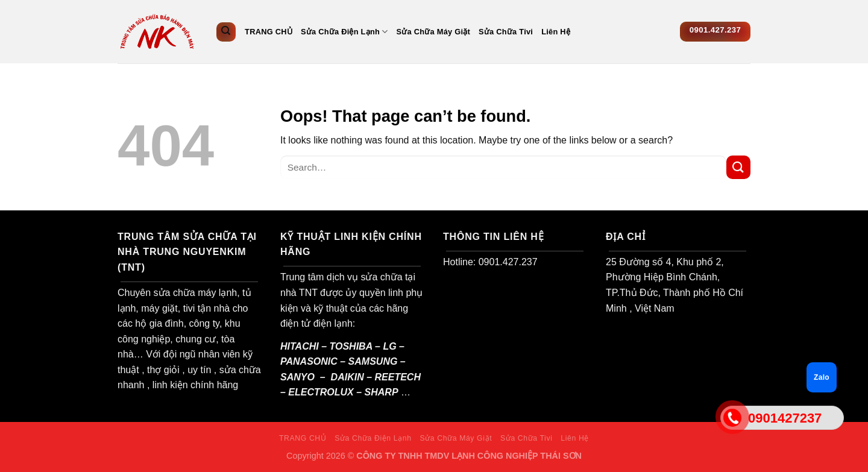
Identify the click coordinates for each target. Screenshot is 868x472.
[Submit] (738, 167)
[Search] (226, 32)
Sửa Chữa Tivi (506, 32)
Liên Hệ (556, 32)
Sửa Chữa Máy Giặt (434, 32)
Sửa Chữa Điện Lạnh (344, 32)
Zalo (822, 377)
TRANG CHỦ (269, 32)
